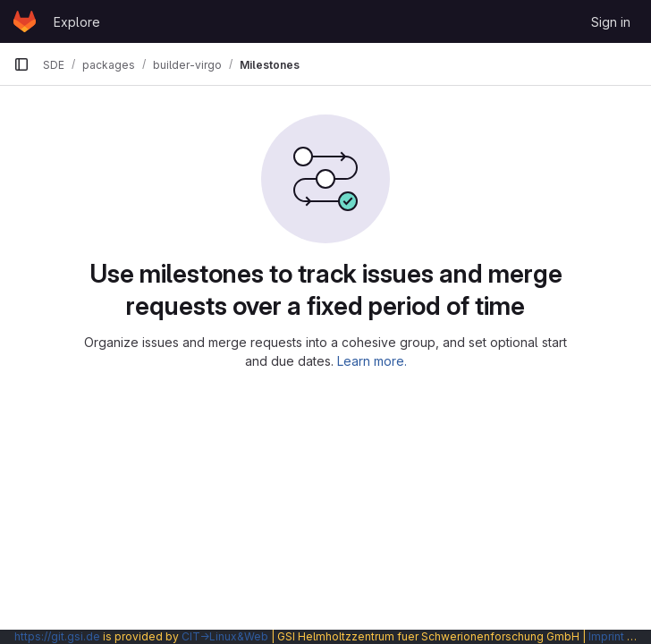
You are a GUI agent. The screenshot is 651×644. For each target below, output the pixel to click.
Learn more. (372, 361)
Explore (77, 22)
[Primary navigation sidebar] (21, 64)
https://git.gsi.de (57, 636)
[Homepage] (25, 21)
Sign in (611, 22)
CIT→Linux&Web (225, 636)
